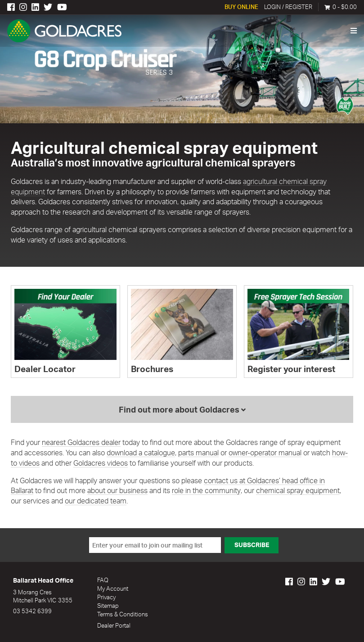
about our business (117, 491)
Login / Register (288, 7)
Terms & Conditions (123, 614)
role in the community (206, 491)
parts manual (198, 453)
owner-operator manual (265, 453)
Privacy (106, 597)
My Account (113, 589)
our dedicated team (83, 502)
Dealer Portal (114, 625)
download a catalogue (141, 453)
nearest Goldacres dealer (81, 443)
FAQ (103, 581)
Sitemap (108, 606)
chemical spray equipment (297, 491)
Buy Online (241, 7)
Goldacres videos (101, 463)
